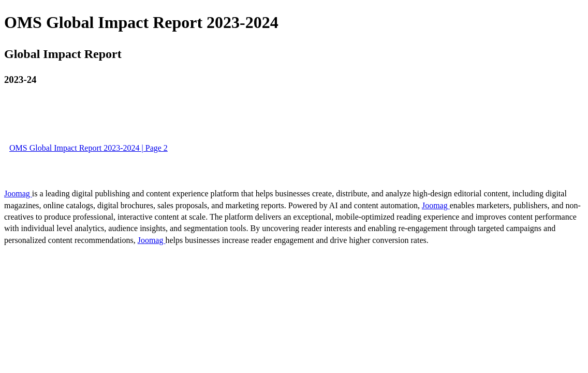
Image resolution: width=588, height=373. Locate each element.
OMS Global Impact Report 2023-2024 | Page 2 (89, 148)
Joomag (18, 193)
